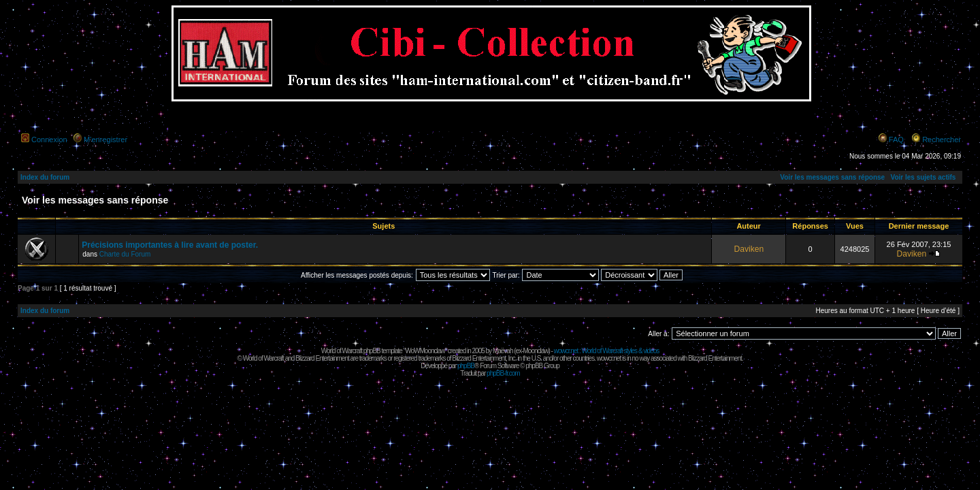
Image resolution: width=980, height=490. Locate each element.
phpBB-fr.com (503, 373)
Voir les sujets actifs (923, 177)
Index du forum (45, 177)
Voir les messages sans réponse (832, 177)
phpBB (466, 366)
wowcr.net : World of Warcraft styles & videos (607, 351)
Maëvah (503, 351)
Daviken (749, 249)
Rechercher (942, 140)
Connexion (49, 140)
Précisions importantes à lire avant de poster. (170, 245)
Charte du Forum (125, 254)
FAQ (896, 140)
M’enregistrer (105, 140)
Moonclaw (535, 351)
